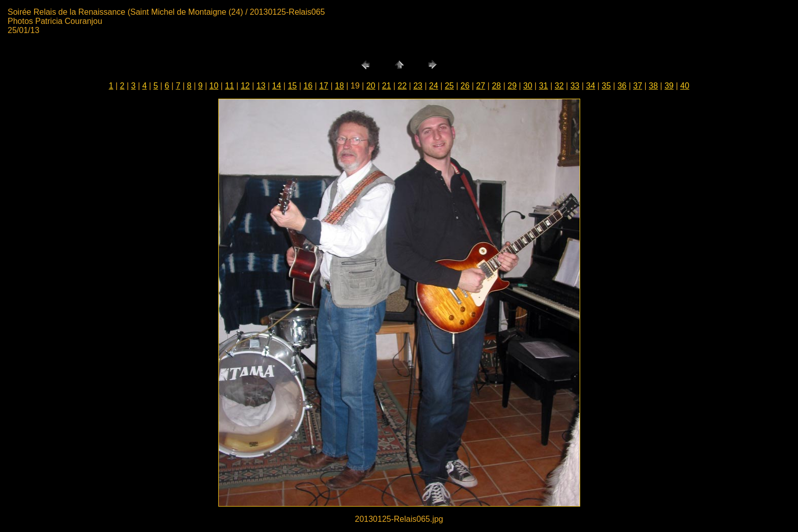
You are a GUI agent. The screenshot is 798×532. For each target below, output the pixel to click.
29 (512, 86)
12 (245, 86)
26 (465, 86)
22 (402, 86)
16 (308, 86)
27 (481, 86)
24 (434, 86)
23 (418, 86)
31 (544, 86)
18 (339, 86)
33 (575, 86)
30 (528, 86)
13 (261, 86)
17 (324, 86)
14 (277, 86)
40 (685, 86)
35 (606, 86)
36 (622, 86)
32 (559, 86)
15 (292, 86)
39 (669, 86)
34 (590, 86)
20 (371, 86)
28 (496, 86)
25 (449, 86)
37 (638, 86)
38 (653, 86)
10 (214, 86)
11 (230, 86)
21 (387, 86)
